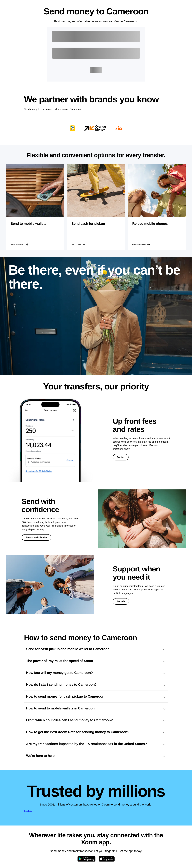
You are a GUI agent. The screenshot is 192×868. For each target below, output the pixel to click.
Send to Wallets (20, 244)
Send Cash (79, 244)
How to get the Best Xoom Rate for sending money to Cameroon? (96, 732)
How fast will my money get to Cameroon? (96, 673)
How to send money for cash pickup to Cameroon (96, 697)
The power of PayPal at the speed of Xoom (96, 661)
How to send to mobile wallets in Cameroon (96, 708)
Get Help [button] (121, 601)
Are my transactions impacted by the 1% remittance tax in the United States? (96, 744)
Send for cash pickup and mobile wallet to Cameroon (96, 649)
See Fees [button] (121, 457)
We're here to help (96, 756)
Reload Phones (141, 244)
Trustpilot (29, 811)
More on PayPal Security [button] (36, 537)
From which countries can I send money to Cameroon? (96, 720)
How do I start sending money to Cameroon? (96, 685)
